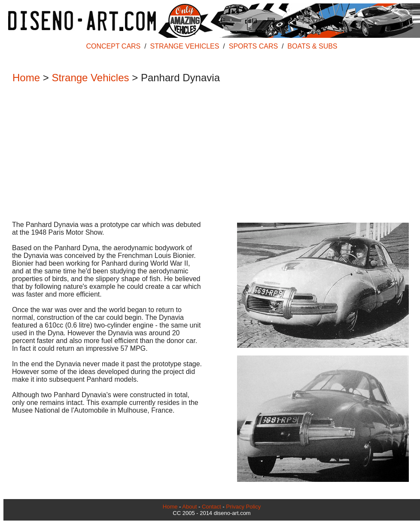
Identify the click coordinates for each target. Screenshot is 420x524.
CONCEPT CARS (113, 46)
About (189, 507)
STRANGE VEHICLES (185, 46)
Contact (212, 507)
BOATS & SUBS (312, 46)
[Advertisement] (207, 153)
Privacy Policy (243, 507)
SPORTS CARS (253, 46)
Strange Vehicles (90, 78)
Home (26, 78)
